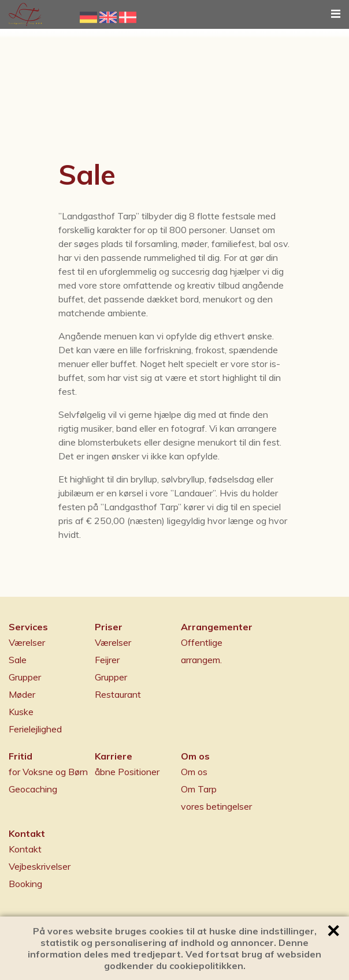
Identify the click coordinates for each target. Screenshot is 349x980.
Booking (25, 884)
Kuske (21, 712)
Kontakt (25, 849)
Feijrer (107, 660)
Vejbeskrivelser (40, 866)
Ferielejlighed (35, 729)
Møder (22, 694)
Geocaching (33, 789)
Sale (18, 660)
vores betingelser (216, 806)
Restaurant (118, 694)
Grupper (25, 677)
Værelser (27, 642)
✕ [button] (333, 931)
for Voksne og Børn (48, 772)
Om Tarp (199, 789)
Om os (194, 772)
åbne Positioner (127, 772)
